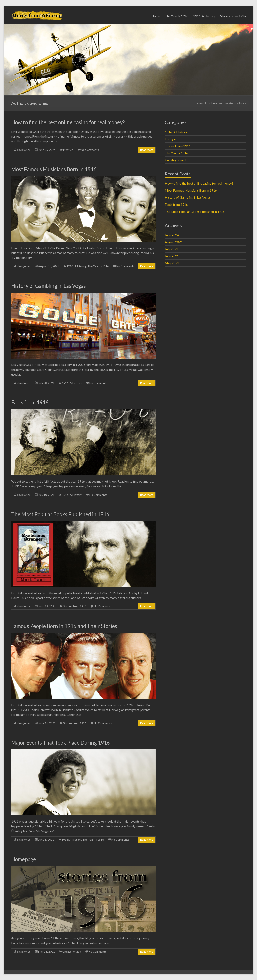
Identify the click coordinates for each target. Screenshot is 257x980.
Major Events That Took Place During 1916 (61, 743)
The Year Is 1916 (177, 16)
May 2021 (172, 263)
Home (156, 16)
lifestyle (68, 150)
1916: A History (204, 16)
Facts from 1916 (30, 402)
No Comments (90, 150)
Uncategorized (72, 951)
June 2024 (172, 235)
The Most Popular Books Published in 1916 (60, 514)
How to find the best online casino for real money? (68, 122)
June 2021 (172, 256)
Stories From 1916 (233, 16)
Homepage (24, 859)
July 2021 (171, 249)
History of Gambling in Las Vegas (48, 286)
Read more (147, 150)
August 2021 (174, 242)
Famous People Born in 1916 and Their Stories (64, 626)
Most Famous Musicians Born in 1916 (54, 169)
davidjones (24, 150)
